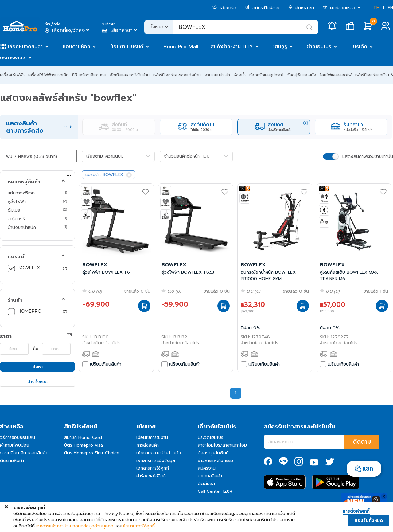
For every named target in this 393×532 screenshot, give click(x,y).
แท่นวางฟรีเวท (21, 193)
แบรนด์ (16, 257)
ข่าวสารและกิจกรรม (215, 461)
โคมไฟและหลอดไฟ (336, 75)
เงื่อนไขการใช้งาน (152, 438)
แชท (368, 469)
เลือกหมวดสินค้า (25, 47)
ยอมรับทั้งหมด (369, 520)
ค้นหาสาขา (301, 8)
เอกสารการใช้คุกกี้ (153, 468)
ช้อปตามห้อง (76, 47)
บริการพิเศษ (13, 58)
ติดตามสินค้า (12, 461)
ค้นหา (38, 367)
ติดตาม (362, 442)
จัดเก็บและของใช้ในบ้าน (130, 75)
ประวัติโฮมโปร (210, 438)
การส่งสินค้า (148, 445)
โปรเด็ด (359, 47)
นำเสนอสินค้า (210, 476)
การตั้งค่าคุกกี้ (356, 511)
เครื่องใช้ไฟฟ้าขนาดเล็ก (48, 75)
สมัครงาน (207, 468)
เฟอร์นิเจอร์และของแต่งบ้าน (177, 75)
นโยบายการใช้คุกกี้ (138, 526)
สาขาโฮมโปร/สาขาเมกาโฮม (222, 445)
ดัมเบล (14, 210)
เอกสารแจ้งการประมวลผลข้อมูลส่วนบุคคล (74, 526)
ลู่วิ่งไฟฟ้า (17, 201)
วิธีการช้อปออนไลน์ (18, 438)
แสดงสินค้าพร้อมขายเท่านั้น (368, 156)
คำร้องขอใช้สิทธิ (151, 476)
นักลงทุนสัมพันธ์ (213, 453)
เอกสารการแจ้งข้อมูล (156, 461)
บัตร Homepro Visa (84, 445)
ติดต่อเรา (206, 484)
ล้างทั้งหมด (38, 382)
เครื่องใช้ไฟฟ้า (12, 75)
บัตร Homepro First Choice (92, 453)
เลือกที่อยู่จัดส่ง (68, 30)
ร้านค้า (15, 300)
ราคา (6, 336)
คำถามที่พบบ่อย (15, 445)
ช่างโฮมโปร (319, 47)
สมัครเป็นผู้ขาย (262, 8)
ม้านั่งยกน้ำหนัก (22, 227)
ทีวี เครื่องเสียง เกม (89, 75)
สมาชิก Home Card (83, 438)
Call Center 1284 (215, 491)
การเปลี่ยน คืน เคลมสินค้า (24, 453)
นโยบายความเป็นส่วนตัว (159, 453)
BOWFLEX (29, 268)
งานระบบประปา (217, 75)
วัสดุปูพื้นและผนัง (302, 75)
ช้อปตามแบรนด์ (127, 47)
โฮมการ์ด (224, 8)
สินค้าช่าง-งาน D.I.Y (232, 47)
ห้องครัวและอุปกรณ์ (266, 75)
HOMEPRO (29, 311)
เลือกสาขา (120, 30)
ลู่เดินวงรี (16, 219)
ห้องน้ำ (240, 75)
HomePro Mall (181, 47)
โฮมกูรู (280, 47)
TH (376, 8)
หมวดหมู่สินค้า (24, 182)
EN (390, 8)
